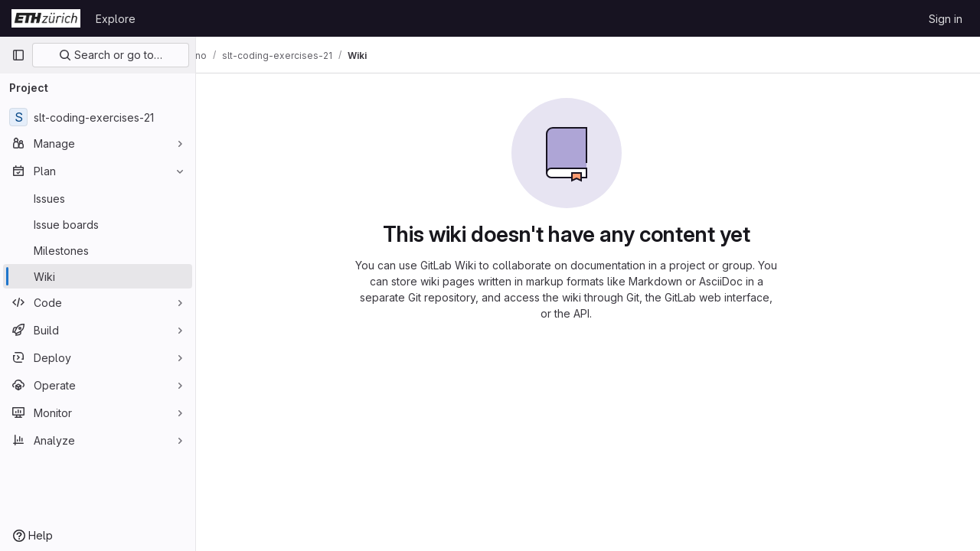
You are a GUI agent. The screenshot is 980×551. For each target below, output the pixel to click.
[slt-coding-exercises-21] (98, 117)
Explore (116, 19)
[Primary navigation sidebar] (18, 55)
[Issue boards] (98, 224)
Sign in (946, 19)
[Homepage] (46, 18)
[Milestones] (98, 250)
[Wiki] (98, 276)
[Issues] (98, 198)
